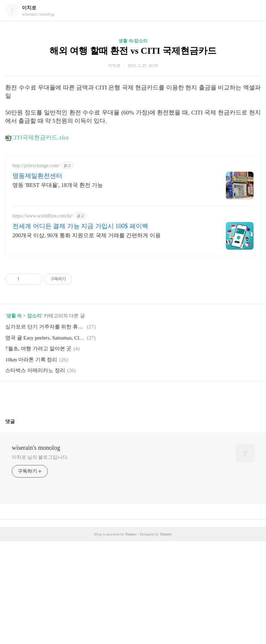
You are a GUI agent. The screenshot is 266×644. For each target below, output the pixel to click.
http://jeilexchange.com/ (36, 268)
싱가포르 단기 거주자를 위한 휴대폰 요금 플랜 (45, 429)
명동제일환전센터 (37, 278)
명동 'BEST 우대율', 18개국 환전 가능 (58, 288)
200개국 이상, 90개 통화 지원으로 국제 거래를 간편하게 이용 (87, 338)
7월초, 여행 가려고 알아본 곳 (38, 451)
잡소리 (34, 418)
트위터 (150, 500)
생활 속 (14, 418)
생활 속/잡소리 (133, 41)
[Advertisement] (74, 202)
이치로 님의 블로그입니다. (40, 560)
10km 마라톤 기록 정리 (31, 462)
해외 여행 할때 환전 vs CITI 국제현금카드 (133, 51)
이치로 (29, 8)
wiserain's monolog (36, 550)
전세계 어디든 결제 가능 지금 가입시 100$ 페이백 (80, 329)
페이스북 (117, 500)
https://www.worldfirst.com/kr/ (43, 319)
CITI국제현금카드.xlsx (37, 138)
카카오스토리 (133, 500)
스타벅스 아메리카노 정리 (35, 473)
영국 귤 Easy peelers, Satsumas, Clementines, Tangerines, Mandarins (45, 440)
